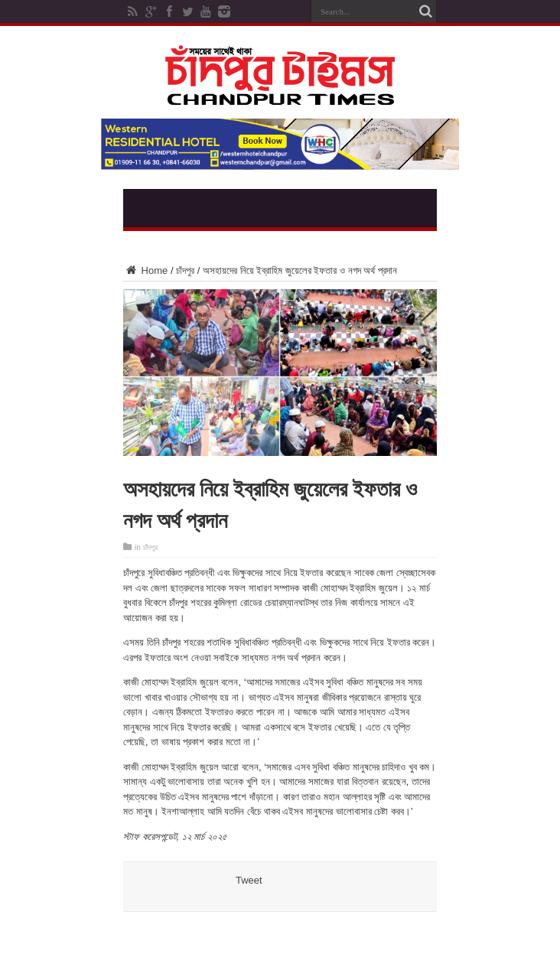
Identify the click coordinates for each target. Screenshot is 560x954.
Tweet (249, 880)
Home (145, 270)
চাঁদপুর (185, 270)
